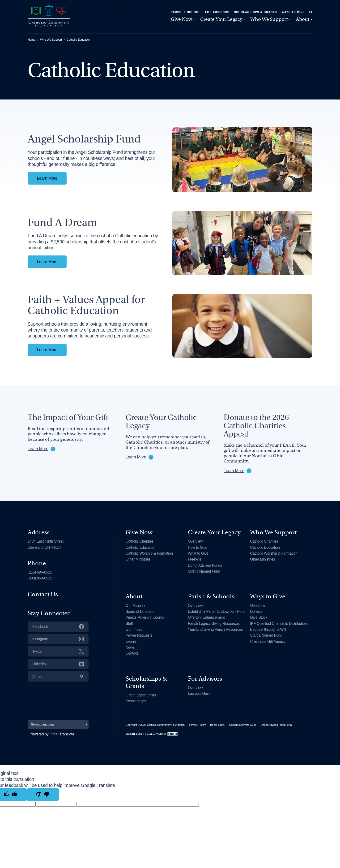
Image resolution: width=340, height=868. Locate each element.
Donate (256, 611)
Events (131, 641)
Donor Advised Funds (205, 565)
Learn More (47, 178)
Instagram (58, 639)
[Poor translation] (43, 795)
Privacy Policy (197, 725)
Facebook (58, 626)
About (303, 19)
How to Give (198, 547)
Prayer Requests (139, 635)
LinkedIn (58, 664)
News (130, 647)
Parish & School (186, 12)
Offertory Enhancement (206, 617)
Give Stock (259, 617)
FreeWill (194, 559)
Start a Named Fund (204, 571)
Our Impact (134, 629)
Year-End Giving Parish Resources (215, 629)
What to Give (198, 553)
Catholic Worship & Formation (149, 553)
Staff (129, 624)
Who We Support (269, 19)
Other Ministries (138, 559)
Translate (62, 734)
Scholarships (136, 701)
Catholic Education (79, 40)
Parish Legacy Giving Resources (214, 624)
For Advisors (217, 12)
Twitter (58, 651)
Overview (195, 541)
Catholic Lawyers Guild (242, 725)
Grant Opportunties (141, 695)
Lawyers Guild (199, 693)
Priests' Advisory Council (145, 617)
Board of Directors (140, 611)
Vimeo (58, 676)
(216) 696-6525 (40, 572)
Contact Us (43, 594)
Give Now (181, 19)
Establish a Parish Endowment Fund (217, 611)
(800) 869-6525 (40, 578)
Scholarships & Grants (255, 12)
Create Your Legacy (221, 19)
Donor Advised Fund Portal (276, 725)
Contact (132, 653)
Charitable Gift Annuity (268, 641)
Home (32, 40)
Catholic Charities (140, 541)
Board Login (217, 725)
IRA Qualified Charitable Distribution (278, 624)
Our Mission (135, 606)
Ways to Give (293, 12)
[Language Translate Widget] (58, 724)
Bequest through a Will (268, 629)
